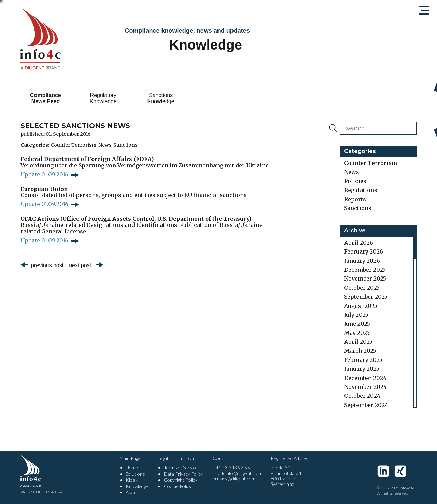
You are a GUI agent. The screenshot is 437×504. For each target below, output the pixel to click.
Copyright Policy (181, 480)
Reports (355, 199)
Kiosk (132, 480)
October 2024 (362, 396)
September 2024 (366, 405)
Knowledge (137, 486)
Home (132, 468)
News (105, 145)
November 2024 (365, 387)
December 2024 (365, 378)
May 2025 (357, 333)
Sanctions (125, 145)
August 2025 (361, 306)
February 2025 (363, 360)
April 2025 (358, 342)
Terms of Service (181, 468)
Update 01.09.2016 (44, 174)
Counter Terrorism (73, 145)
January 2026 (362, 261)
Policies (355, 181)
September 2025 (366, 297)
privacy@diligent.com (234, 479)
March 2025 (360, 351)
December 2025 (365, 270)
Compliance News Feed (46, 98)
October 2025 (362, 288)
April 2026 (359, 243)
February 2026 (364, 251)
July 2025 (356, 315)
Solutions (135, 474)
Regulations (361, 190)
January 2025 (362, 369)
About (132, 492)
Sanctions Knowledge (161, 98)
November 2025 (365, 278)
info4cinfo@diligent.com (237, 473)
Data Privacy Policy (184, 474)
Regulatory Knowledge (103, 98)
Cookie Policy (178, 486)
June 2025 (357, 324)
